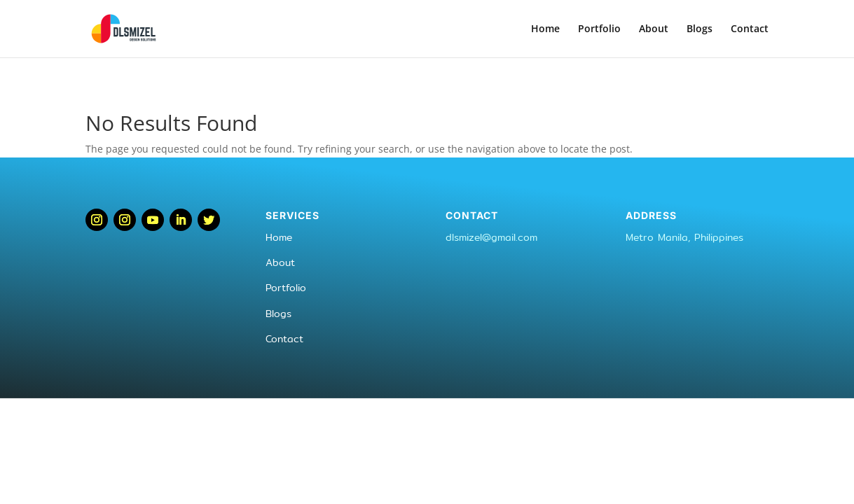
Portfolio (599, 29)
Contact (750, 29)
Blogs (700, 29)
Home (545, 29)
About (654, 29)
